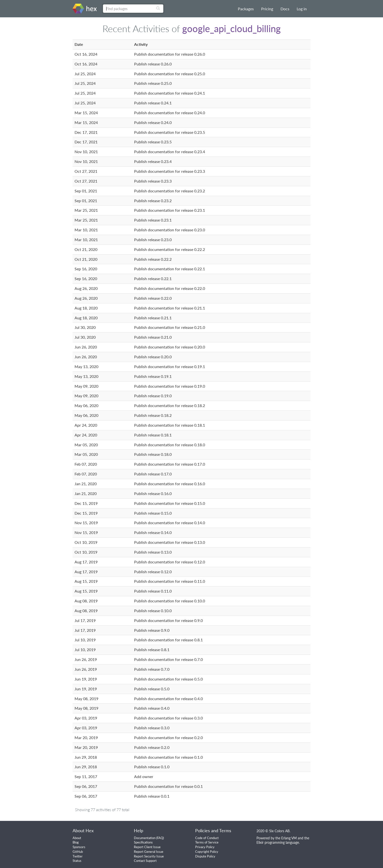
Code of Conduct (207, 838)
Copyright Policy (207, 852)
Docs (285, 9)
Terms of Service (207, 842)
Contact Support (145, 861)
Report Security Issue (149, 856)
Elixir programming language (278, 842)
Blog (76, 842)
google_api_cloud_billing (231, 28)
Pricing (267, 9)
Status (77, 861)
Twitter (78, 856)
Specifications (143, 842)
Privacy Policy (205, 847)
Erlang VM (289, 838)
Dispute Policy (205, 856)
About (77, 838)
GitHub (78, 852)
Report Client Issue (147, 847)
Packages (246, 9)
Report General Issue (149, 852)
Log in (302, 9)
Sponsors (79, 847)
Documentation (145, 838)
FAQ (160, 838)
